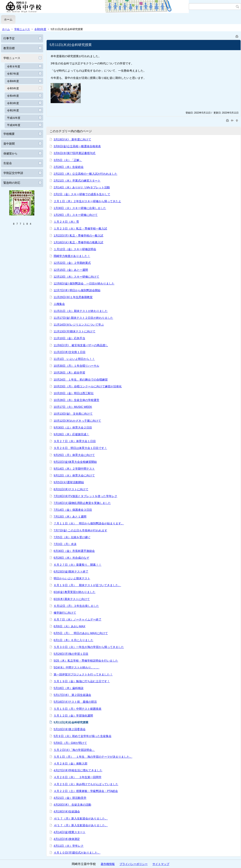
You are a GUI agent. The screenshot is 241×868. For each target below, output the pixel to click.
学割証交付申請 (13, 173)
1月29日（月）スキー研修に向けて (76, 215)
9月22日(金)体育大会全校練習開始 (75, 462)
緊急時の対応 (12, 183)
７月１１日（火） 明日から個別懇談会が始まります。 (89, 523)
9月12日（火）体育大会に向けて (74, 475)
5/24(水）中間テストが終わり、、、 (77, 667)
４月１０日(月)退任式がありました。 (77, 853)
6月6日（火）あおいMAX (69, 626)
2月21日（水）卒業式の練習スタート (77, 181)
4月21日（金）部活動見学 (70, 798)
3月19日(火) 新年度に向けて (72, 139)
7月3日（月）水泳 (65, 544)
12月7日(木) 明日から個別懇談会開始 (77, 290)
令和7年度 (13, 74)
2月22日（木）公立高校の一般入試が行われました (85, 174)
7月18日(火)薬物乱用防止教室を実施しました (82, 503)
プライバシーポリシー (134, 864)
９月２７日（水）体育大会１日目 (75, 441)
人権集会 (59, 304)
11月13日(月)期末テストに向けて (75, 331)
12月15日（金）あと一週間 (71, 270)
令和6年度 (13, 81)
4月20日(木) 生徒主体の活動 (72, 805)
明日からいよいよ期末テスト (72, 578)
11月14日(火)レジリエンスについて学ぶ (79, 325)
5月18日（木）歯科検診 (69, 688)
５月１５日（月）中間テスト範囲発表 (78, 709)
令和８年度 (14, 66)
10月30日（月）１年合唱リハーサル (76, 366)
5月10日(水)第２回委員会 (70, 729)
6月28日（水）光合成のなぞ (71, 558)
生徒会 (8, 163)
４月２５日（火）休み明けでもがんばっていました (86, 784)
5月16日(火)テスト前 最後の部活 (75, 702)
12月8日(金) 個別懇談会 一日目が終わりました (84, 283)
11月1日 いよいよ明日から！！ (74, 359)
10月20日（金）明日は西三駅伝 (74, 393)
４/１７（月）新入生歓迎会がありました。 (81, 818)
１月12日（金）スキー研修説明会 (75, 249)
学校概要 (9, 134)
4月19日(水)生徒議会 (67, 811)
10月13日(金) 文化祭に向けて (73, 414)
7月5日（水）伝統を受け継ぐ (72, 537)
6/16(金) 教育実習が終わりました (75, 592)
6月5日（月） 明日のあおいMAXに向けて (81, 633)
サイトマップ (161, 864)
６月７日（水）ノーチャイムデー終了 (78, 619)
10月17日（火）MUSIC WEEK (73, 407)
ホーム (8, 19)
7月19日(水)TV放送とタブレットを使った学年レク (85, 496)
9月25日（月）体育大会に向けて (74, 455)
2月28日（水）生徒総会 (69, 167)
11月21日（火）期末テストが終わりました (81, 311)
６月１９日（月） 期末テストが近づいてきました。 (87, 585)
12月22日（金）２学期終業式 (72, 263)
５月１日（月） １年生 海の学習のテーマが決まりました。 (93, 757)
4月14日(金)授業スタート (70, 832)
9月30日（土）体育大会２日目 (73, 427)
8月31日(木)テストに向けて (71, 489)
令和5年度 (40, 29)
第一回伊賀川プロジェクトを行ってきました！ (83, 674)
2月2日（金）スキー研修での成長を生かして (82, 194)
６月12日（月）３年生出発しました (76, 606)
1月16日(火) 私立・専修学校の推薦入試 (78, 242)
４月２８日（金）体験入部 (70, 763)
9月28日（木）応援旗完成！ (71, 434)
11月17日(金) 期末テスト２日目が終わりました (83, 318)
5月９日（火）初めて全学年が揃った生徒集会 (83, 736)
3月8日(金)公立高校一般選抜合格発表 (77, 146)
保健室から (10, 153)
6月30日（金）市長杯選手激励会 (74, 551)
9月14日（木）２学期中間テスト (74, 469)
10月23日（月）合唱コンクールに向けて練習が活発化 (88, 386)
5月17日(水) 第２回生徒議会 (72, 695)
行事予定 (9, 38)
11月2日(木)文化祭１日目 (70, 352)
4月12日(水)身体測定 (67, 839)
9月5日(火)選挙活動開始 (69, 482)
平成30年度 (14, 125)
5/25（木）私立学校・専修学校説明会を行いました (86, 661)
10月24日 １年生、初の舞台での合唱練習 (81, 380)
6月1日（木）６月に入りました (74, 640)
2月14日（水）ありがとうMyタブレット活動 (82, 187)
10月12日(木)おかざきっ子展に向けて (77, 421)
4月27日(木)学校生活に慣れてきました (78, 770)
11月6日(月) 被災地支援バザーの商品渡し (81, 345)
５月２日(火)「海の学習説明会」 (74, 750)
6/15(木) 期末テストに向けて (72, 599)
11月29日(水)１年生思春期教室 (73, 297)
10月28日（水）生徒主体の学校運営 (76, 400)
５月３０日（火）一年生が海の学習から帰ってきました (89, 647)
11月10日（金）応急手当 (69, 338)
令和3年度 (13, 103)
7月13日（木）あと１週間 (70, 517)
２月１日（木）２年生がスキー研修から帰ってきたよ (87, 201)
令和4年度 (13, 96)
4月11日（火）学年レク (69, 846)
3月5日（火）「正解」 (68, 160)
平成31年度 (14, 118)
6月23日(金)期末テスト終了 (71, 572)
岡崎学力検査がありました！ (72, 256)
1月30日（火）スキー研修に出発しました (80, 208)
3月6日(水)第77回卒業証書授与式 (75, 153)
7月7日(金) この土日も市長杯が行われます (80, 530)
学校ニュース (22, 29)
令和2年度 (13, 110)
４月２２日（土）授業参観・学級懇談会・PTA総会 (86, 791)
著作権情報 (108, 864)
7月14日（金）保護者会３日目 (73, 510)
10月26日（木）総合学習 (69, 373)
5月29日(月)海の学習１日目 (71, 654)
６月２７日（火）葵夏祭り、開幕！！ (78, 565)
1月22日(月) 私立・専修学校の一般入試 (78, 236)
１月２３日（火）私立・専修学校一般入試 (80, 228)
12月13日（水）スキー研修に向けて (76, 277)
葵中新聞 (9, 144)
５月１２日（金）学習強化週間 (73, 716)
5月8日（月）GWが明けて (70, 743)
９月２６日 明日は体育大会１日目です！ (80, 448)
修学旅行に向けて (65, 613)
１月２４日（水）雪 (66, 222)
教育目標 (9, 48)
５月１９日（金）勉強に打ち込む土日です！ (82, 681)
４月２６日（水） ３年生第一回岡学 (78, 777)
